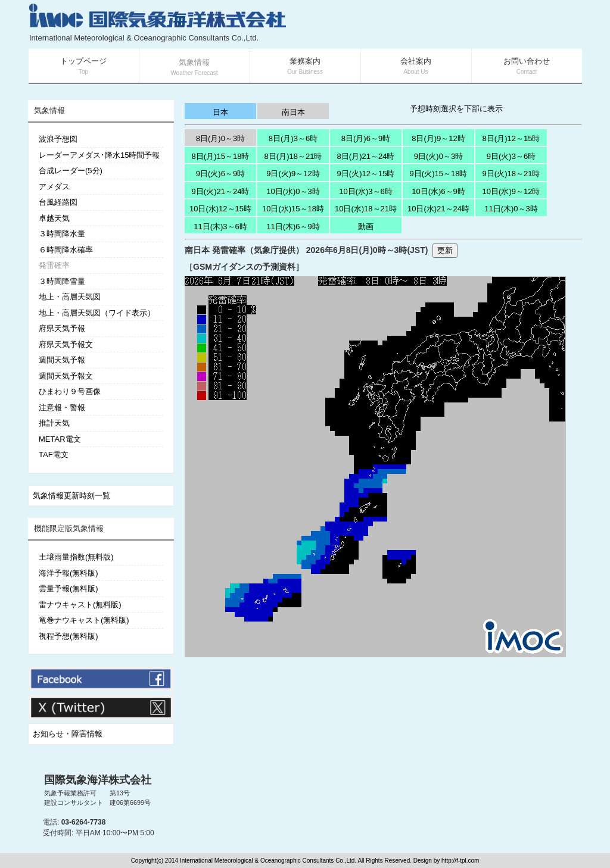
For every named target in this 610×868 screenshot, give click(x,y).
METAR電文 (60, 439)
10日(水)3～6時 (366, 191)
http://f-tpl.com (460, 861)
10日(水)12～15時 (220, 209)
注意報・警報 (62, 408)
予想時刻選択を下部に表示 (456, 109)
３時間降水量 (62, 234)
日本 (220, 112)
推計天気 (54, 423)
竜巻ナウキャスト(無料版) (84, 620)
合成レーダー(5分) (71, 171)
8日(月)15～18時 (221, 156)
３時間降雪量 (62, 281)
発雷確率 (54, 265)
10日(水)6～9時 (438, 191)
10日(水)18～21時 (366, 209)
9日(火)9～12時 (293, 174)
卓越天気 (54, 218)
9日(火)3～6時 (511, 156)
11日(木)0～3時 (511, 209)
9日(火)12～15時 (366, 174)
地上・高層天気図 (70, 297)
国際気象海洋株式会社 (98, 780)
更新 (445, 250)
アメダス (54, 187)
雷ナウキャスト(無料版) (80, 605)
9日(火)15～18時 (439, 174)
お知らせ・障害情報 (68, 734)
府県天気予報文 (66, 344)
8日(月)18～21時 (293, 156)
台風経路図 (58, 202)
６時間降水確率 (66, 250)
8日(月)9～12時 (438, 138)
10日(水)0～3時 (293, 191)
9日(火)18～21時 (511, 174)
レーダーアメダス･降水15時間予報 (99, 155)
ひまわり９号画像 (70, 391)
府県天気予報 (62, 328)
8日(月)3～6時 (293, 138)
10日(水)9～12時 (511, 191)
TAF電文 (54, 455)
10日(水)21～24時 (438, 209)
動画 (366, 227)
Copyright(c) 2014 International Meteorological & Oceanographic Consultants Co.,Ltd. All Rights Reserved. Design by (286, 861)
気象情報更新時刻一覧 (71, 496)
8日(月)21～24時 (366, 156)
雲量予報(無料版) (69, 588)
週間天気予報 (62, 360)
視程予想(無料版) (69, 636)
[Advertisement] (440, 24)
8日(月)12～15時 (511, 138)
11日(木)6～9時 (293, 227)
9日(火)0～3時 (438, 156)
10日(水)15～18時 (293, 209)
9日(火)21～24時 (221, 191)
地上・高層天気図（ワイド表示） (97, 313)
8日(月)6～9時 (366, 138)
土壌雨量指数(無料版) (76, 557)
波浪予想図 (58, 139)
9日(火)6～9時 (220, 174)
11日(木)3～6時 (220, 227)
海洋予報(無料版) (69, 573)
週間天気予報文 (66, 376)
